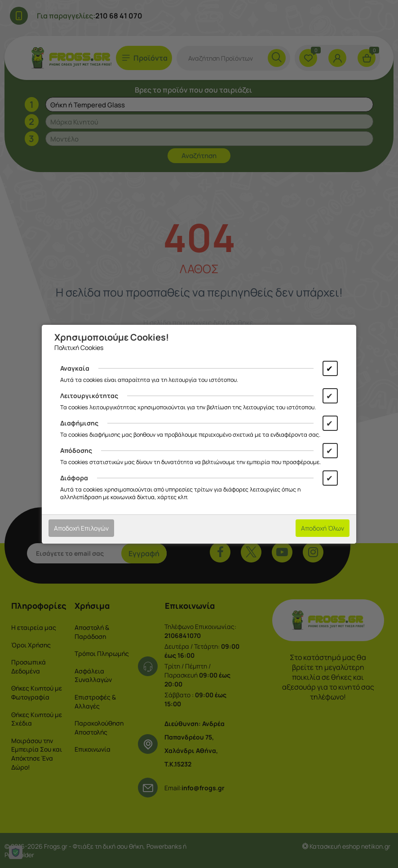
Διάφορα (74, 478)
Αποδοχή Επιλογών (81, 528)
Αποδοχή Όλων (323, 528)
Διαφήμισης (79, 423)
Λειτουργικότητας (89, 396)
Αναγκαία (75, 368)
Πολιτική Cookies (79, 348)
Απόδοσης (76, 450)
